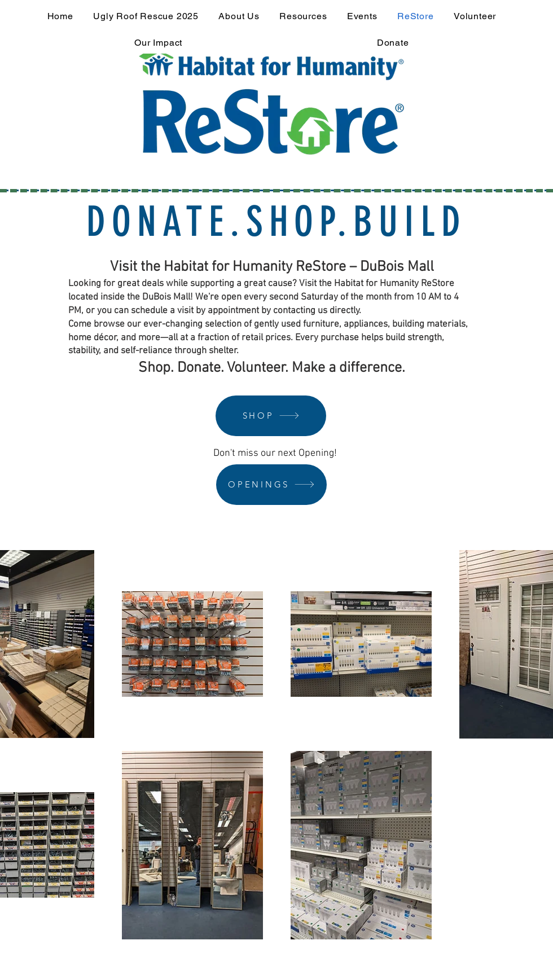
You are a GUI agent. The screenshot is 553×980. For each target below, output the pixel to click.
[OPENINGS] (271, 485)
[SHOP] (271, 416)
